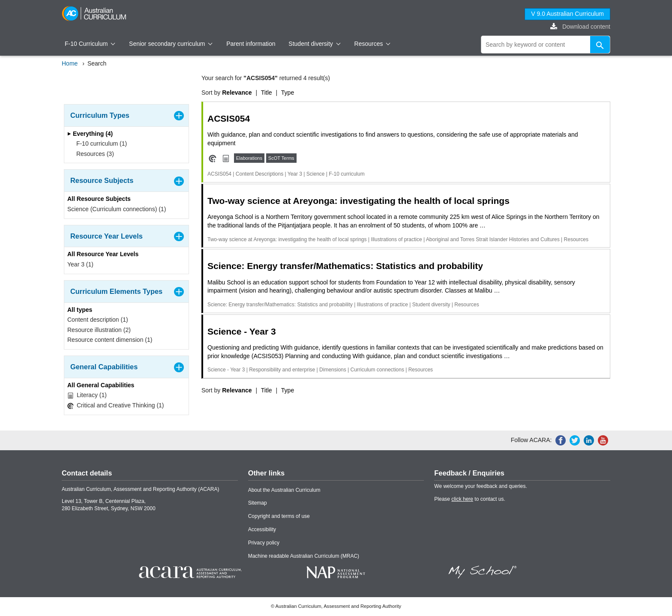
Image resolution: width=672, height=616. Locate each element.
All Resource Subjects (99, 199)
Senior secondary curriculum (171, 44)
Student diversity (314, 44)
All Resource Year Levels (103, 254)
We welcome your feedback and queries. (481, 486)
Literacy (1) (87, 395)
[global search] (546, 45)
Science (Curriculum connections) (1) (117, 209)
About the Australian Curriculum (284, 490)
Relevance (237, 93)
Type (288, 93)
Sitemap (258, 503)
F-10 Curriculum (90, 44)
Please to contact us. (469, 499)
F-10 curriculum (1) (99, 144)
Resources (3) (92, 154)
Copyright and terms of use (279, 516)
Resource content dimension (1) (110, 340)
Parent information (251, 44)
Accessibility (262, 529)
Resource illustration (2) (99, 330)
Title (267, 93)
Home (70, 63)
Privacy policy (264, 543)
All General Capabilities (101, 385)
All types (80, 310)
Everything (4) (90, 134)
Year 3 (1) (80, 264)
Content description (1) (98, 320)
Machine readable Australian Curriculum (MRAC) (304, 556)
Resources (372, 44)
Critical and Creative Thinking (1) (116, 405)
